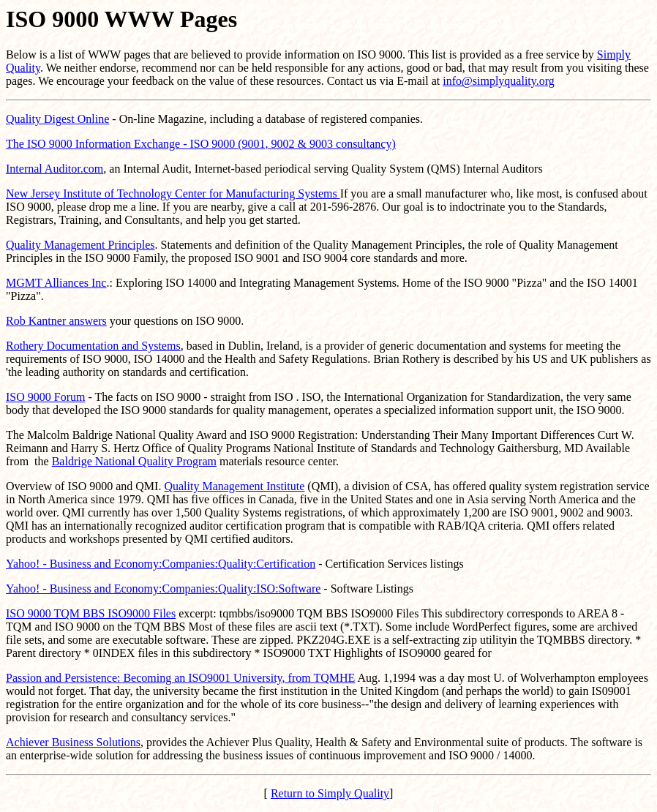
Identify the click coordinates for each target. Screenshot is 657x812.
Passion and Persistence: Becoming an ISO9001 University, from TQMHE (180, 678)
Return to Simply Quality (330, 793)
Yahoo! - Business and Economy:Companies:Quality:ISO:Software (163, 589)
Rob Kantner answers (56, 321)
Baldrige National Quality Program (134, 461)
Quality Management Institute (234, 486)
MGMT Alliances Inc (56, 283)
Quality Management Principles (80, 245)
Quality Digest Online (57, 119)
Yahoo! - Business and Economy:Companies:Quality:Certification (161, 564)
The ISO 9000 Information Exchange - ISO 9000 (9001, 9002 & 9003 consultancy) (201, 144)
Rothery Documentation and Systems (93, 346)
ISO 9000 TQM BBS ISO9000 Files (91, 613)
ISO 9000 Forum (45, 397)
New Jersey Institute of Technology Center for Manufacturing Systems (173, 193)
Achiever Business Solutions (73, 742)
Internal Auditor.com (55, 169)
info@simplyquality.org (499, 81)
